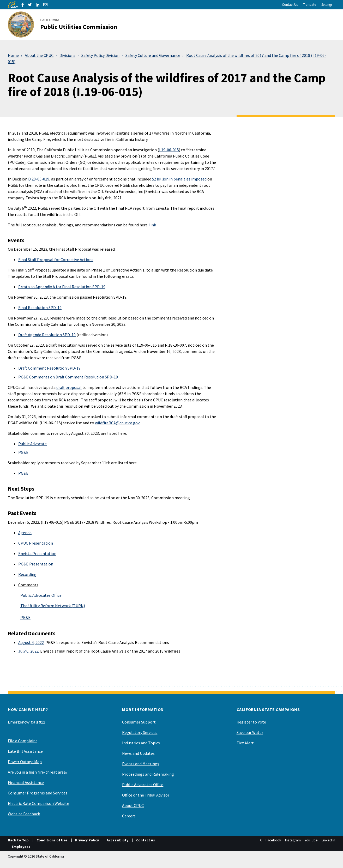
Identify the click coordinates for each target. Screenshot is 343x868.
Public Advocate (32, 444)
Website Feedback (24, 814)
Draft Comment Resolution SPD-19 (49, 368)
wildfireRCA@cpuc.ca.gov (117, 423)
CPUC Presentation (36, 543)
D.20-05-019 (39, 179)
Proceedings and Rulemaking (148, 774)
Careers (129, 816)
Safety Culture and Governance (153, 55)
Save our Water (250, 732)
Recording (27, 574)
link (153, 225)
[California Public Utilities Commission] (66, 25)
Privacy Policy (87, 840)
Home (13, 55)
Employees (21, 847)
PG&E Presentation (36, 564)
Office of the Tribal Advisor (146, 795)
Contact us (146, 840)
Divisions (67, 55)
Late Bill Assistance (25, 751)
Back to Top (18, 840)
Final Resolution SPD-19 (40, 308)
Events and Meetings (141, 764)
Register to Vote (251, 722)
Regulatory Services (140, 732)
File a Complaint (23, 741)
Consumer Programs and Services (38, 793)
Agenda (25, 533)
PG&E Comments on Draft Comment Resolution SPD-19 (68, 377)
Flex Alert (245, 743)
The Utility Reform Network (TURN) (53, 606)
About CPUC (133, 805)
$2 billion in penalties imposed (179, 179)
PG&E (23, 452)
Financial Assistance (26, 782)
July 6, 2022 (28, 651)
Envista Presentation (37, 553)
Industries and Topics (141, 743)
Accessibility (118, 840)
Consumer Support (139, 722)
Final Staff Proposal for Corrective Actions (56, 260)
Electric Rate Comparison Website (38, 803)
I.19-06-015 (169, 150)
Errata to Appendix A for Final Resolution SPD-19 (62, 287)
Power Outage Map (25, 762)
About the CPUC (39, 55)
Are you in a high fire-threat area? (38, 772)
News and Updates (138, 753)
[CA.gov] (13, 5)
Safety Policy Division (100, 55)
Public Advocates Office (41, 595)
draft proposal (69, 387)
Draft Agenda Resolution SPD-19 (47, 335)
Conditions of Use (52, 840)
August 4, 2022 (31, 642)
